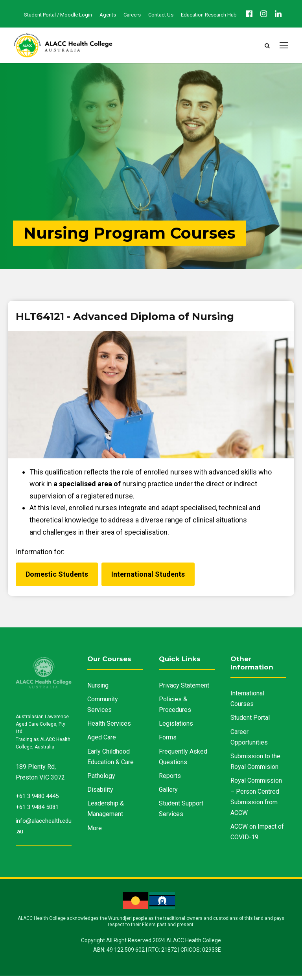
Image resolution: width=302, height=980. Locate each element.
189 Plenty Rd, (36, 771)
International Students (148, 578)
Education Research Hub (209, 15)
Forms (168, 742)
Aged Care (102, 742)
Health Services (109, 728)
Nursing (98, 690)
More (95, 832)
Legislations (176, 728)
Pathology (101, 780)
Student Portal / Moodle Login (58, 15)
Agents (108, 15)
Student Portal (250, 722)
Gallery (168, 794)
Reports (170, 780)
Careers (132, 15)
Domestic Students (57, 578)
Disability (100, 794)
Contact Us (161, 15)
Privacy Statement (184, 690)
